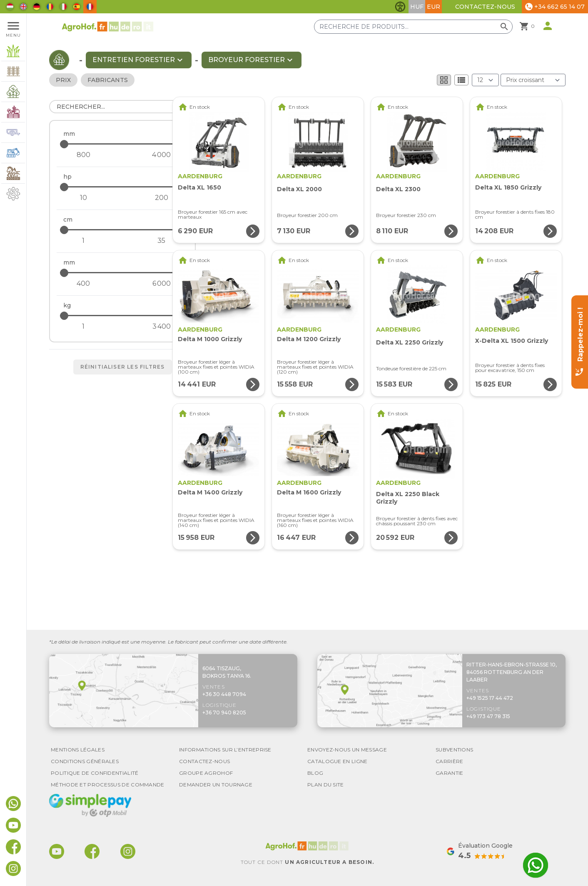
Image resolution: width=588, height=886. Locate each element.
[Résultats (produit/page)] (485, 80)
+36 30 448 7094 (224, 694)
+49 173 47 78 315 (488, 716)
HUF (417, 7)
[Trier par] (533, 80)
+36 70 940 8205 (224, 713)
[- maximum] (122, 144)
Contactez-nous (485, 7)
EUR (434, 7)
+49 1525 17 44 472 (490, 698)
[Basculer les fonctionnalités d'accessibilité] (400, 7)
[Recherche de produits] (413, 27)
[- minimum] (83, 155)
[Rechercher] (122, 107)
